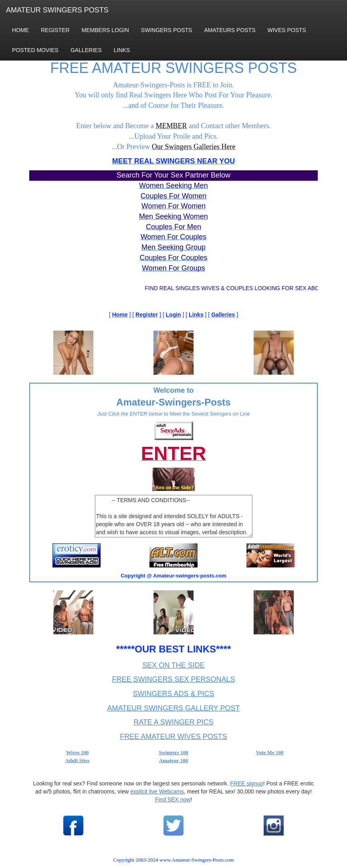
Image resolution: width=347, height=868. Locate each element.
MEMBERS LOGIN (105, 30)
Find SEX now (173, 799)
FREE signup (246, 783)
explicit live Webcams (157, 791)
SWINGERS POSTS (167, 30)
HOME (20, 30)
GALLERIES (86, 50)
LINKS (122, 50)
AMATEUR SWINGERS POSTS (57, 10)
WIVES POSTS (287, 30)
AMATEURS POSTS (230, 30)
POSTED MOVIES (35, 50)
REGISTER (55, 30)
